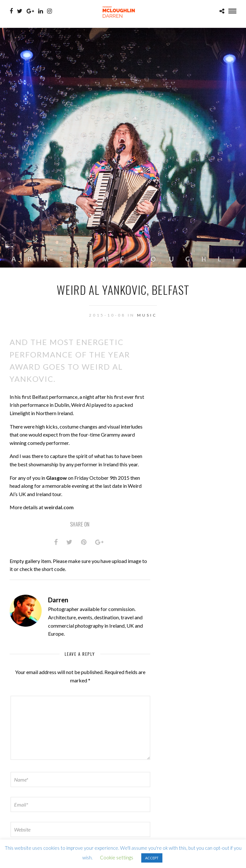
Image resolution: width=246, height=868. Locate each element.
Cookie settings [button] (117, 857)
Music (147, 315)
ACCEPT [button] (152, 858)
